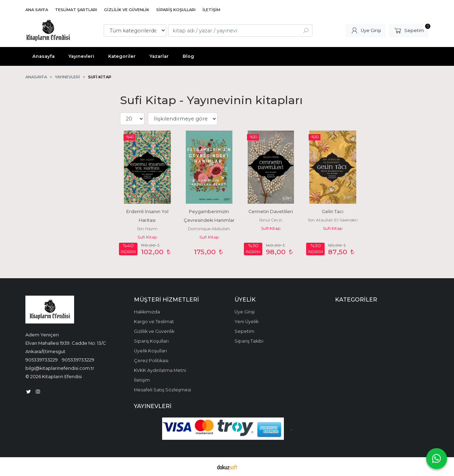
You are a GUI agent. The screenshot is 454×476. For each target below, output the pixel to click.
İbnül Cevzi (271, 220)
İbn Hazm (147, 229)
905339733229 (42, 360)
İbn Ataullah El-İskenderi (333, 220)
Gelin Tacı (333, 212)
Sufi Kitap (147, 237)
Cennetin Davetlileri (271, 212)
